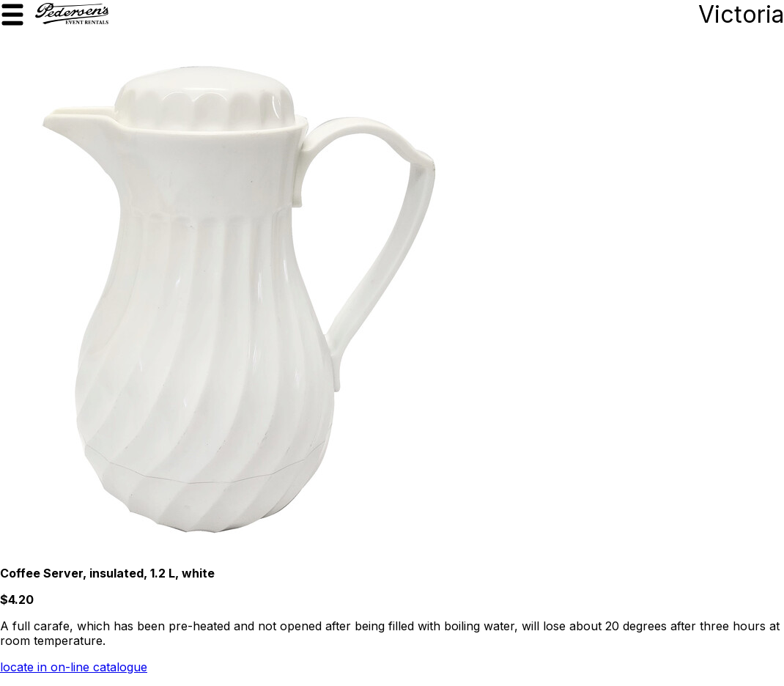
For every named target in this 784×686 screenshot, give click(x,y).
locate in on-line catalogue (74, 667)
